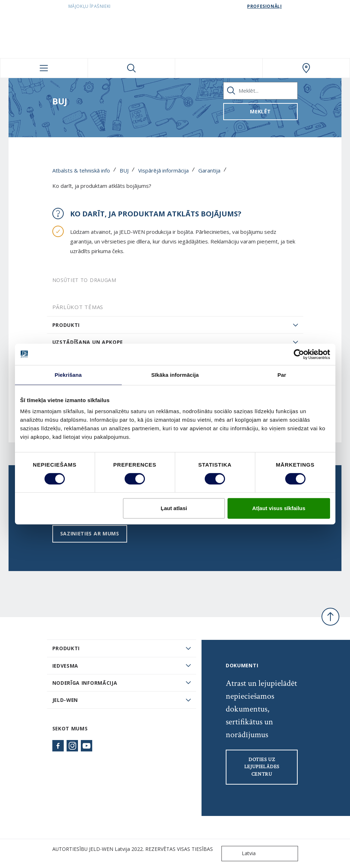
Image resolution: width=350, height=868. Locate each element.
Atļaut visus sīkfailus (279, 508)
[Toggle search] (132, 68)
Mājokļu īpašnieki (90, 6)
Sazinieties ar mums (90, 533)
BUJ (124, 170)
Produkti (66, 325)
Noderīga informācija (85, 683)
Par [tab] (282, 375)
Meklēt (260, 111)
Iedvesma (66, 666)
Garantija (209, 170)
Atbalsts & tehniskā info (81, 170)
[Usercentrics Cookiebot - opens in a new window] (299, 354)
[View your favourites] (219, 68)
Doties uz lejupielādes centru (262, 767)
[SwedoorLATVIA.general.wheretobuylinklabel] (306, 68)
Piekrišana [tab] (68, 375)
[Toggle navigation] (44, 68)
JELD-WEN (65, 700)
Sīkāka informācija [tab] (175, 375)
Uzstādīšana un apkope (88, 342)
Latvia (240, 854)
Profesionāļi (264, 6)
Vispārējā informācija (163, 170)
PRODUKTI (66, 648)
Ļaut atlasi (174, 508)
